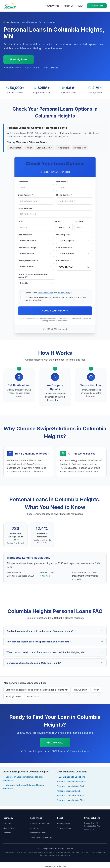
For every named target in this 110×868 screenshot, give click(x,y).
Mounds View (80, 148)
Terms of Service (45, 293)
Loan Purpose (63, 235)
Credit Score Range (28, 248)
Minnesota (32, 22)
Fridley (29, 148)
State (58, 221)
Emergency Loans (38, 833)
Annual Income (64, 248)
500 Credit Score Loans (41, 837)
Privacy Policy (64, 293)
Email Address (25, 195)
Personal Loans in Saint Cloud (71, 800)
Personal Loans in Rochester (71, 795)
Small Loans (36, 828)
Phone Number (64, 195)
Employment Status (28, 261)
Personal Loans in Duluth (68, 791)
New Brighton (15, 148)
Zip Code (79, 221)
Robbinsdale (63, 148)
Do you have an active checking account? (33, 276)
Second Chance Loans (41, 824)
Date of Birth (63, 261)
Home (6, 22)
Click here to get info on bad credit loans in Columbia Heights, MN (37, 690)
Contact (7, 833)
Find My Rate (97, 6)
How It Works (52, 6)
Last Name (62, 182)
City (20, 221)
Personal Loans (18, 22)
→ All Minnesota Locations (71, 777)
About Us (69, 6)
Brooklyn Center (45, 148)
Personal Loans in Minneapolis (71, 782)
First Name (24, 182)
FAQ (80, 6)
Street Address (26, 208)
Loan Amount (25, 235)
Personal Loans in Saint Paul (70, 786)
